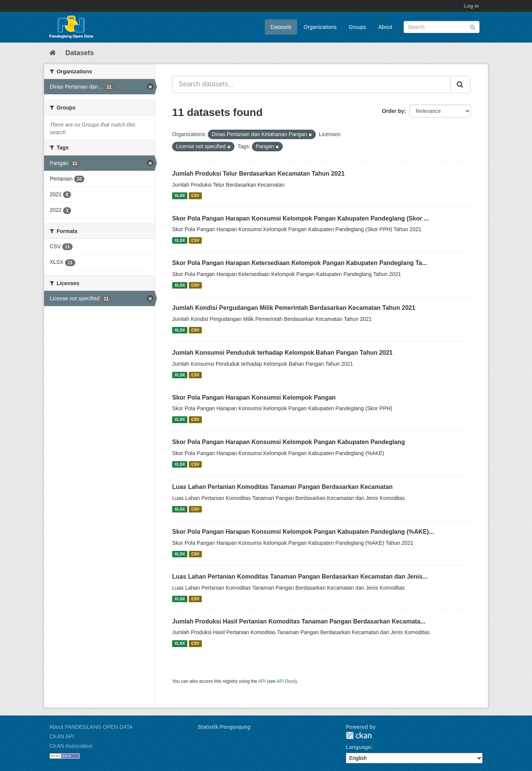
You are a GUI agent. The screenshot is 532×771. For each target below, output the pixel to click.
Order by (393, 111)
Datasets (281, 27)
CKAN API (62, 736)
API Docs (286, 681)
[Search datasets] (442, 27)
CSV (195, 196)
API (262, 681)
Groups (357, 27)
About (385, 27)
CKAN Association (71, 746)
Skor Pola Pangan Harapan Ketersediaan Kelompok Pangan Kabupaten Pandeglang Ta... (300, 263)
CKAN (359, 735)
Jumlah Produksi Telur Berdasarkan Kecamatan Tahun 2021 (258, 174)
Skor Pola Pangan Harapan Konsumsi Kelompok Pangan (254, 397)
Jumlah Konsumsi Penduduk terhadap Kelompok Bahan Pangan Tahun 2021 (282, 353)
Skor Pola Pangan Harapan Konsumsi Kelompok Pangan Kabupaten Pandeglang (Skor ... (301, 218)
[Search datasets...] (311, 84)
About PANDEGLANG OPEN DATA (91, 727)
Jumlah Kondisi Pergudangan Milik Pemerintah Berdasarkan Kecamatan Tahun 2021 (294, 308)
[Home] (53, 53)
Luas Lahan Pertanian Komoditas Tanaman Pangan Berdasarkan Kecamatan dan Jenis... (300, 577)
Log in (471, 6)
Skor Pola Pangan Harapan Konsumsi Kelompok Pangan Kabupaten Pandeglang (289, 442)
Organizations (320, 27)
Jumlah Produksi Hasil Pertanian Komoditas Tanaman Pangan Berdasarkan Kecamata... (299, 621)
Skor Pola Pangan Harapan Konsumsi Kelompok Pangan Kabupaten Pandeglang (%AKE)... (303, 532)
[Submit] (473, 26)
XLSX (180, 196)
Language (358, 747)
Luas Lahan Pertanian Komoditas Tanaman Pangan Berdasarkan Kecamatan (282, 487)
